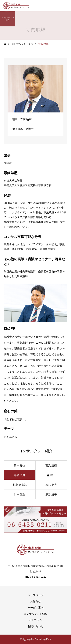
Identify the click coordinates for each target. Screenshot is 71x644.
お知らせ (36, 601)
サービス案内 (36, 608)
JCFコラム (36, 620)
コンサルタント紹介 (36, 614)
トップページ (36, 595)
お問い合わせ (36, 626)
